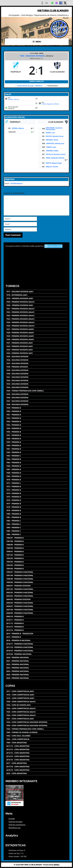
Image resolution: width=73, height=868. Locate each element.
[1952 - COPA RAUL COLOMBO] (36, 736)
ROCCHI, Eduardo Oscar (55, 136)
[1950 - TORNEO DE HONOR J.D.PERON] (36, 732)
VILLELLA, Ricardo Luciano (56, 154)
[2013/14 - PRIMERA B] (36, 630)
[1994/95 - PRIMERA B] (36, 565)
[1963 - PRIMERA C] (36, 456)
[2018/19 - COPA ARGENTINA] (36, 770)
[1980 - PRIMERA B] (36, 514)
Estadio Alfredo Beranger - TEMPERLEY (30, 86)
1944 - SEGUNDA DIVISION (32, 56)
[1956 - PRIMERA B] (36, 432)
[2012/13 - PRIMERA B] (36, 627)
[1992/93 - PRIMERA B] (36, 558)
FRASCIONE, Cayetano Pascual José (54, 129)
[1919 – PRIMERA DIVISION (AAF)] (36, 298)
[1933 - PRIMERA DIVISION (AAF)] (36, 350)
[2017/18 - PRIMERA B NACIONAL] (36, 647)
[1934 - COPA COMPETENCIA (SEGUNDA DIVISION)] (36, 722)
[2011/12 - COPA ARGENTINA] (36, 746)
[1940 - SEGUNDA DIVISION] (36, 374)
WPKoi (57, 865)
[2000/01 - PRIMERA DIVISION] (36, 586)
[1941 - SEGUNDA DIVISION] (36, 377)
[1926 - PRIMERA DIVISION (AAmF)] (36, 326)
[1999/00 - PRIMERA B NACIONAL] (36, 582)
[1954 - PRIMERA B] (36, 425)
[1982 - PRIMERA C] (36, 521)
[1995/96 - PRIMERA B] (36, 569)
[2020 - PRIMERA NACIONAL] (36, 658)
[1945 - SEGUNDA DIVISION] (36, 394)
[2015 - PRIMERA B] (36, 637)
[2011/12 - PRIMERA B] (36, 623)
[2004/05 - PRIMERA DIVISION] (36, 599)
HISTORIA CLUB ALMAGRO (53, 11)
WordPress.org (14, 828)
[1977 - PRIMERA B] (36, 504)
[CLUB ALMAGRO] (57, 70)
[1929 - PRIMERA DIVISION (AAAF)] (36, 336)
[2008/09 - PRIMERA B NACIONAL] (36, 613)
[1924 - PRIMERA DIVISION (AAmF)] (36, 319)
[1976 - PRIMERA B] (36, 500)
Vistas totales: (14, 856)
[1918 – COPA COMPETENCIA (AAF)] (36, 695)
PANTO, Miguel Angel (54, 163)
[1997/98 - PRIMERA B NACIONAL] (36, 575)
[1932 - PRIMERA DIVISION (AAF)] (36, 346)
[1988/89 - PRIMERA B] (36, 545)
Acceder (12, 819)
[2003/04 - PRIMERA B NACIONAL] (36, 596)
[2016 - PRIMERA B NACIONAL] (36, 640)
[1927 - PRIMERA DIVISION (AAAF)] (36, 329)
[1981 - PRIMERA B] (36, 517)
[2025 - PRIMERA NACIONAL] (36, 675)
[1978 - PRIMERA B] (36, 507)
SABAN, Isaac (51, 147)
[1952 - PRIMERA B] (36, 418)
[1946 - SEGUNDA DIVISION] (36, 398)
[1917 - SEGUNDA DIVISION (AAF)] (36, 292)
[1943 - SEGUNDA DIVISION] (36, 384)
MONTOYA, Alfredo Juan (55, 143)
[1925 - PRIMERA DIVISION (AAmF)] (36, 322)
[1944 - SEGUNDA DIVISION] (36, 387)
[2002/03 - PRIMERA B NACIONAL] (36, 593)
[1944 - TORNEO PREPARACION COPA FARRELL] (36, 391)
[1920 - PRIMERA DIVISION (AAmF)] (36, 302)
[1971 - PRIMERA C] (36, 483)
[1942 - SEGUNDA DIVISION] (36, 381)
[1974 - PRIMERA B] (36, 493)
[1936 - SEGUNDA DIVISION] (36, 360)
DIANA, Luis (50, 133)
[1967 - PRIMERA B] (36, 469)
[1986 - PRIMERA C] (36, 534)
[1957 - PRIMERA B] (36, 435)
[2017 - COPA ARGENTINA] (36, 763)
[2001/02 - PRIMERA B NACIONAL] (36, 589)
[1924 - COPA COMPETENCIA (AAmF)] (36, 708)
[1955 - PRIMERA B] (36, 428)
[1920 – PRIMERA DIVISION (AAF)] (36, 305)
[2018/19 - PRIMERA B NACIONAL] (36, 651)
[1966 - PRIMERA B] (36, 466)
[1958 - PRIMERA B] (36, 439)
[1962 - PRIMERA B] (36, 452)
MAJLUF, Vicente (52, 167)
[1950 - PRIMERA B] (36, 411)
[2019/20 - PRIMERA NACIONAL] (36, 654)
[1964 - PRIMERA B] (36, 459)
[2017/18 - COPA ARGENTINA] (36, 767)
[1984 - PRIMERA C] (36, 528)
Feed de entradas (15, 822)
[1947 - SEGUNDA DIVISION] (36, 401)
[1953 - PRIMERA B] (36, 422)
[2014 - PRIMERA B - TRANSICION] (36, 634)
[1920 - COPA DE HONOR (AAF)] (36, 705)
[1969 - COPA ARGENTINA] (36, 743)
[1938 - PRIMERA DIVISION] (36, 367)
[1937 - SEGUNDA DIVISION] (36, 363)
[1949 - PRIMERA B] (36, 408)
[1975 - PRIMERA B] (36, 497)
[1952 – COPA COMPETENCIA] (36, 739)
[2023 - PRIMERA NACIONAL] (36, 668)
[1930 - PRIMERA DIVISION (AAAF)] (36, 339)
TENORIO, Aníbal (52, 151)
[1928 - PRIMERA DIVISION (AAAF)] (36, 333)
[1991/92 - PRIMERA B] (36, 555)
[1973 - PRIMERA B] (36, 490)
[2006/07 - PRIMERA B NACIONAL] (36, 606)
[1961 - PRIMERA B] (36, 449)
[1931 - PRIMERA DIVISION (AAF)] (36, 343)
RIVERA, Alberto (14, 99)
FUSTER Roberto (16, 184)
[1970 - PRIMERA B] (36, 480)
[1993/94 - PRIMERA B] (36, 562)
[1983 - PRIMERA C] (36, 524)
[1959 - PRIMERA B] (36, 442)
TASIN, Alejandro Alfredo (50, 104)
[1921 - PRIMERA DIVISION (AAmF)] (36, 309)
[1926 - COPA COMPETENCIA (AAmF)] (36, 715)
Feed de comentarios (17, 825)
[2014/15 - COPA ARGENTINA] (36, 756)
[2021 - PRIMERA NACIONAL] (36, 661)
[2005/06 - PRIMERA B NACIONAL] (36, 603)
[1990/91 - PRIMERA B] (36, 552)
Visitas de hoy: (14, 853)
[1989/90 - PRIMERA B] (36, 548)
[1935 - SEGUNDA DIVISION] (36, 357)
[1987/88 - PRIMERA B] (36, 541)
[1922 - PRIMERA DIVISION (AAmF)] (36, 312)
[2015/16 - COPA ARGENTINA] (36, 760)
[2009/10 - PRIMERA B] (36, 616)
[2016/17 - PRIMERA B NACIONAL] (36, 644)
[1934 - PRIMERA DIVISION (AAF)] (36, 353)
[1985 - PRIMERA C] (36, 531)
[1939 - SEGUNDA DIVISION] (36, 370)
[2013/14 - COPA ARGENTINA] (36, 753)
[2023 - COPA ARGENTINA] (36, 773)
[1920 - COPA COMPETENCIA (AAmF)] (36, 702)
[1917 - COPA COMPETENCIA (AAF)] (36, 691)
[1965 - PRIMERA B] (36, 463)
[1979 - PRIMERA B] (36, 510)
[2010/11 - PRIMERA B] (36, 620)
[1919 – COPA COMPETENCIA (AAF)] (36, 698)
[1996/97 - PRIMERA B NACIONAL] (36, 572)
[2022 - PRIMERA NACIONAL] (36, 664)
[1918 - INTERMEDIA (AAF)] (36, 295)
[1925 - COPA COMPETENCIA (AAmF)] (36, 712)
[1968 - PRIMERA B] (36, 473)
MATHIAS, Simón (52, 140)
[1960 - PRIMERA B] (36, 445)
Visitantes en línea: (16, 850)
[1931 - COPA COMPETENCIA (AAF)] (36, 719)
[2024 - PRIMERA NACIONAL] (36, 671)
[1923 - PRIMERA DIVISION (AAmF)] (36, 316)
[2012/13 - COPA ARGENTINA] (36, 749)
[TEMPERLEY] (16, 70)
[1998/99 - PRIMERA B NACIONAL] (36, 579)
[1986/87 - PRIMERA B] (36, 538)
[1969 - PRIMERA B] (36, 476)
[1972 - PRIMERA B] (36, 487)
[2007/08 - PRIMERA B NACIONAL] (36, 610)
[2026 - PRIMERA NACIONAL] (36, 678)
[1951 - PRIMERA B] (36, 415)
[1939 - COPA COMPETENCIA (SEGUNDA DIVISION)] (36, 726)
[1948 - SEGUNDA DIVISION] (36, 404)
